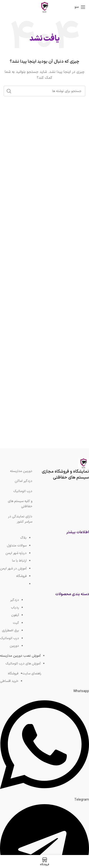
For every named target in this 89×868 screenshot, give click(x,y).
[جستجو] (44, 91)
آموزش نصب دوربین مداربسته (20, 656)
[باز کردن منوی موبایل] (80, 7)
